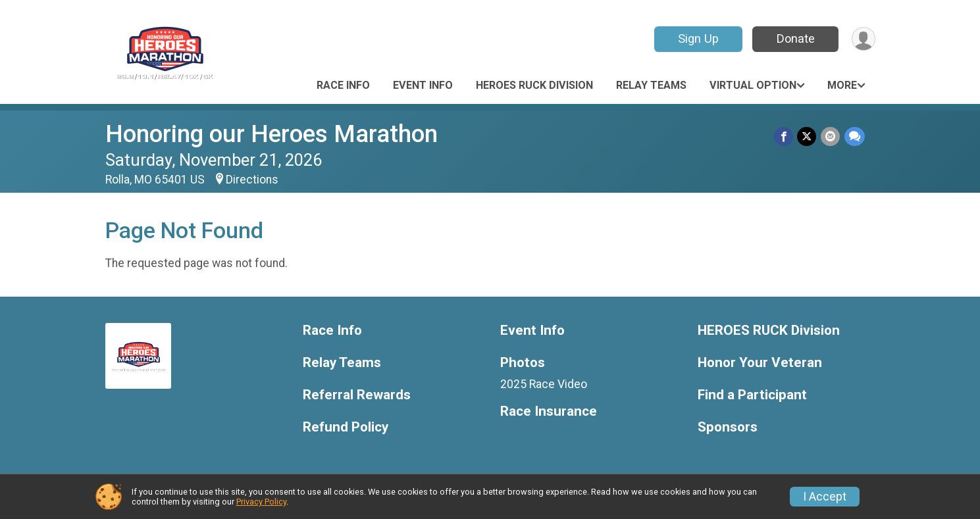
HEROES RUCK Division (534, 85)
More (842, 85)
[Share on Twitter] (808, 136)
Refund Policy (346, 427)
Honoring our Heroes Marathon (271, 134)
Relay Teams (651, 85)
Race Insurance (549, 411)
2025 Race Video (544, 384)
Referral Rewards (357, 395)
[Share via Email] (831, 136)
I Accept (825, 497)
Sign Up (697, 38)
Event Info (423, 85)
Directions (252, 180)
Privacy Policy (261, 502)
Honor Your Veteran (760, 363)
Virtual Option (753, 85)
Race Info (343, 85)
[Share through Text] (855, 136)
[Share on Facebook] (785, 136)
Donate (794, 38)
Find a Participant (752, 395)
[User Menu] (863, 39)
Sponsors (728, 427)
